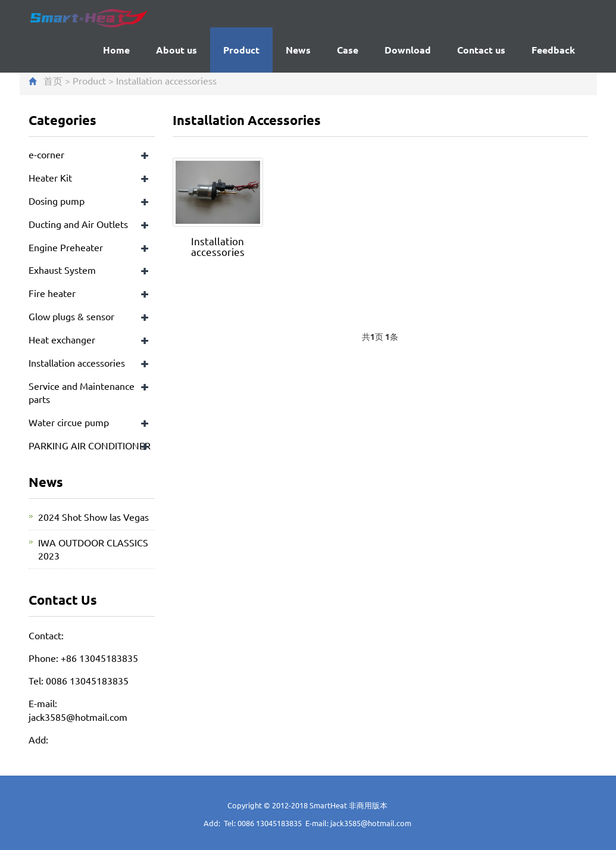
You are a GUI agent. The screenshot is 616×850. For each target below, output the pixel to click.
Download (408, 50)
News (298, 50)
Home (116, 50)
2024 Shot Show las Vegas (93, 517)
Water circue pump (69, 422)
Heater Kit (50, 177)
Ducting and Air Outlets (78, 224)
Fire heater (52, 293)
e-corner (46, 154)
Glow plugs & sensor (71, 316)
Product (241, 50)
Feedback (553, 50)
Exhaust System (62, 270)
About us (176, 50)
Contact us (481, 50)
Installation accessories (164, 80)
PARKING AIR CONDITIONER (90, 445)
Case (348, 50)
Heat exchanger (62, 339)
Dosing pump (57, 201)
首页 (53, 80)
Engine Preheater (66, 247)
